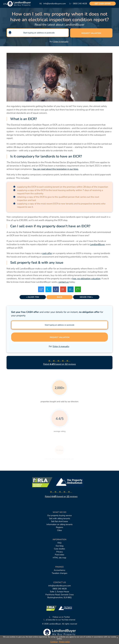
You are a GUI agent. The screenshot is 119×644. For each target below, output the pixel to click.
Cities (59, 530)
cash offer (103, 4)
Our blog (60, 546)
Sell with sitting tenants (60, 518)
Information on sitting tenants (59, 524)
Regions (59, 527)
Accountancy (60, 570)
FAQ (59, 543)
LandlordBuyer (97, 244)
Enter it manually (59, 42)
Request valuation (91, 33)
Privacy (60, 552)
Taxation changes (59, 573)
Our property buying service (59, 515)
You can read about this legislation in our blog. (56, 169)
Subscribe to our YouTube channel (60, 620)
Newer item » (86, 297)
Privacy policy (64, 642)
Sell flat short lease (59, 521)
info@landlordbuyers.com (60, 586)
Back (60, 297)
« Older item (33, 297)
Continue (54, 642)
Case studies (59, 549)
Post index (60, 555)
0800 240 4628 (60, 589)
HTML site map (59, 558)
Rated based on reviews (59, 364)
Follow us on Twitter (59, 617)
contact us (64, 282)
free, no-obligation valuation (86, 279)
